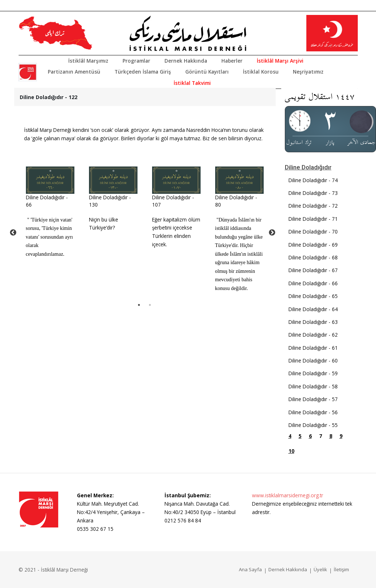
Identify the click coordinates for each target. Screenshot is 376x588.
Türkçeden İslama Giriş (143, 72)
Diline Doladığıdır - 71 (313, 219)
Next (272, 233)
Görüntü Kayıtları (207, 72)
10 (291, 451)
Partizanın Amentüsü (74, 72)
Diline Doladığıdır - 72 (313, 206)
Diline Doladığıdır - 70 (313, 232)
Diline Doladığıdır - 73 (313, 193)
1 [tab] (139, 305)
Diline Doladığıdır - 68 (313, 257)
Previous (13, 233)
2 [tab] (150, 305)
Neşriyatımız (308, 72)
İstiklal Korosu (261, 72)
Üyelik (320, 569)
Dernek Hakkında (186, 61)
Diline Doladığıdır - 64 (313, 309)
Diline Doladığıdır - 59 (313, 373)
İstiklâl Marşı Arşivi (280, 61)
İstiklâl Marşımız (88, 61)
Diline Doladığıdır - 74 (313, 180)
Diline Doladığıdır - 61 (313, 348)
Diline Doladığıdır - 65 (313, 296)
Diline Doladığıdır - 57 (313, 399)
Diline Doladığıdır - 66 (313, 283)
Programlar (136, 61)
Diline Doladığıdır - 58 (313, 386)
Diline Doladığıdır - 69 (313, 245)
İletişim (341, 569)
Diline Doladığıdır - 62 (313, 335)
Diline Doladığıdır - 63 (313, 322)
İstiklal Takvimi (192, 83)
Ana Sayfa (250, 569)
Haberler (232, 61)
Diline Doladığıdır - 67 (313, 270)
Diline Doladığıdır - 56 (313, 412)
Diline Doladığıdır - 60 (313, 360)
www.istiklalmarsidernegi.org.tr (288, 495)
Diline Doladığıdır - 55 (313, 425)
